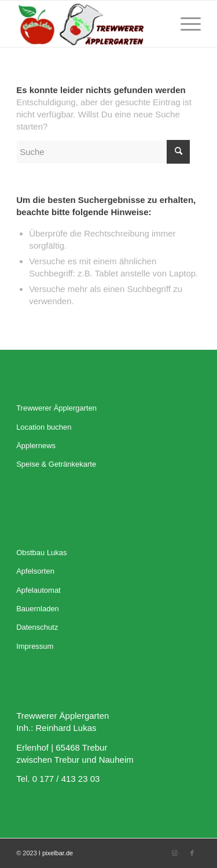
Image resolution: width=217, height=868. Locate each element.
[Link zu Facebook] (192, 853)
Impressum (35, 646)
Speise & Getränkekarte (56, 464)
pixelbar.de (58, 853)
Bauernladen (38, 609)
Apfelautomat (38, 590)
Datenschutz (37, 627)
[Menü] (185, 24)
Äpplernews (36, 446)
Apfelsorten (35, 571)
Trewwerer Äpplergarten (56, 408)
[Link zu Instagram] (175, 853)
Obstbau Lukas (41, 553)
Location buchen (44, 427)
